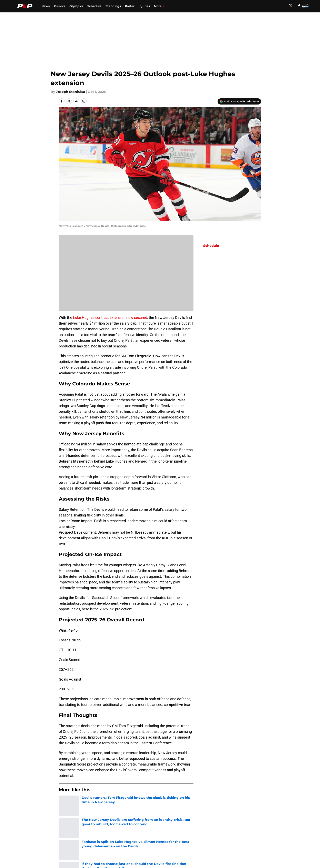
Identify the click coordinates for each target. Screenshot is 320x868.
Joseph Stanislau (71, 92)
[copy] (84, 101)
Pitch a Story (68, 838)
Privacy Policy (124, 838)
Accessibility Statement (77, 846)
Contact (158, 831)
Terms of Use (162, 838)
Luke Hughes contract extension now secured (110, 318)
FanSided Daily (247, 831)
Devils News (81, 802)
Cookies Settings (165, 846)
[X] (291, 6)
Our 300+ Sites (207, 831)
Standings (113, 6)
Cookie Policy (206, 838)
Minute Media (37, 857)
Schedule (94, 6)
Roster (130, 6)
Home (63, 802)
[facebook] (299, 6)
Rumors (59, 6)
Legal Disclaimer (249, 838)
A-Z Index (121, 846)
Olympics (76, 6)
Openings (121, 831)
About (63, 831)
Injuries (144, 6)
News (46, 6)
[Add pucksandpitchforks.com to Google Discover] (239, 101)
